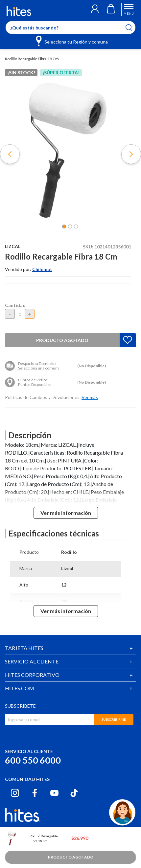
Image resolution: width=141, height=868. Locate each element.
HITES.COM (20, 688)
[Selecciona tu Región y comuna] (72, 41)
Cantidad (15, 305)
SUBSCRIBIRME (114, 719)
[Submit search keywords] (133, 27)
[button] (95, 9)
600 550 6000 (33, 760)
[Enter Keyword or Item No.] (70, 27)
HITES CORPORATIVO (32, 675)
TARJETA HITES (24, 648)
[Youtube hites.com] (54, 793)
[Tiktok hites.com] (74, 793)
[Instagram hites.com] (15, 793)
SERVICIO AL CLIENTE (32, 661)
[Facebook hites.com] (35, 793)
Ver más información (66, 513)
